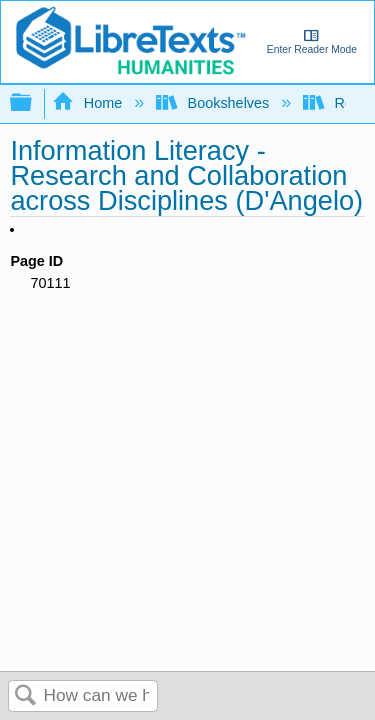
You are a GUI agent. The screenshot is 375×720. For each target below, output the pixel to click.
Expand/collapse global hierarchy (34, 103)
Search (26, 696)
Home (89, 103)
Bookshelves (214, 103)
